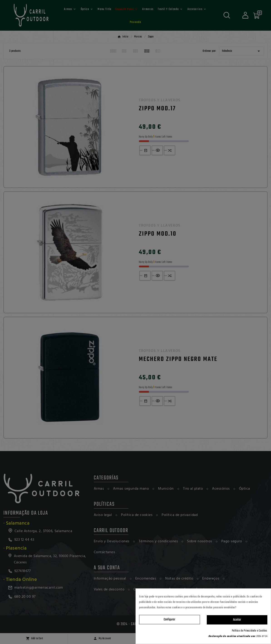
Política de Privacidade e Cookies (250, 631)
